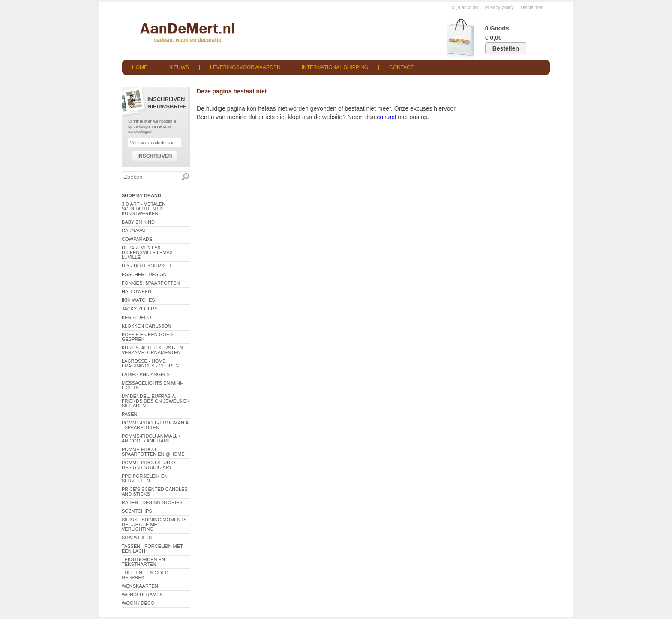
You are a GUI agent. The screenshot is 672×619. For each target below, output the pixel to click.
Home (140, 67)
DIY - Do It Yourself (147, 266)
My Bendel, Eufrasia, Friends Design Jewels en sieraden (156, 401)
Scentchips (137, 511)
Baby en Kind (138, 222)
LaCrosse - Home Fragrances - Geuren (150, 363)
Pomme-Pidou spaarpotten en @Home (153, 452)
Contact (401, 67)
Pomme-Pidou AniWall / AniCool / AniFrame (151, 438)
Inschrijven (155, 156)
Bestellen (506, 48)
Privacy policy (499, 7)
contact (386, 117)
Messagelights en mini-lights (152, 385)
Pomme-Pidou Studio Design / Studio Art (148, 465)
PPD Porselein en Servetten (145, 478)
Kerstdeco (136, 317)
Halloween (136, 291)
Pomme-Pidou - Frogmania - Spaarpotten (155, 425)
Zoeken (185, 177)
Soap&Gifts (137, 538)
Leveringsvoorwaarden (245, 67)
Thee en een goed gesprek (145, 575)
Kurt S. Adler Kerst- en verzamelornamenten (152, 350)
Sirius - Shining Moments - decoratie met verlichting (156, 524)
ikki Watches (138, 300)
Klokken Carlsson (147, 326)
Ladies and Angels (146, 374)
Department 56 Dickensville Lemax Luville (147, 252)
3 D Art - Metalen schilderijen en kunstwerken (144, 209)
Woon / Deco (138, 603)
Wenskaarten (140, 586)
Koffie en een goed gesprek (147, 337)
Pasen (129, 414)
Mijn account (465, 7)
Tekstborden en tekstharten (143, 562)
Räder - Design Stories (152, 502)
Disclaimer (532, 7)
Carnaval (134, 231)
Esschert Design (144, 274)
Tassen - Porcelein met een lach (152, 548)
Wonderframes (142, 595)
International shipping (335, 67)
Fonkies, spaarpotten (151, 283)
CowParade (137, 239)
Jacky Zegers (140, 309)
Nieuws (179, 67)
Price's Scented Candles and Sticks (155, 491)
